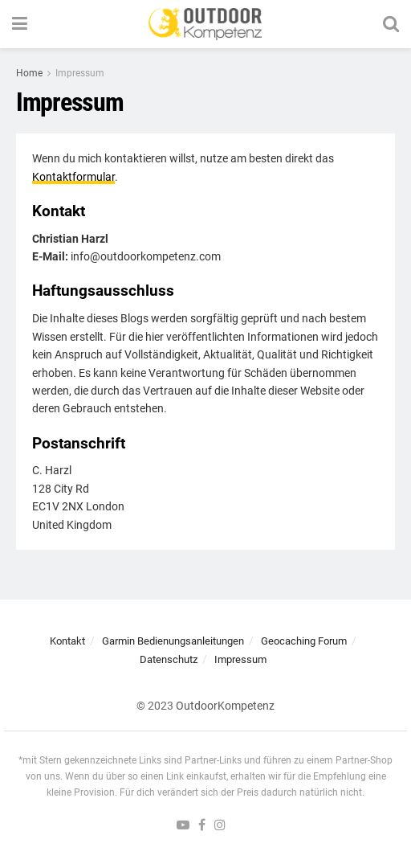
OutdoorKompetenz (225, 706)
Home (29, 73)
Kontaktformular (73, 177)
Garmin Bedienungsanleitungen (173, 641)
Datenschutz (169, 659)
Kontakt (67, 641)
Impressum (80, 73)
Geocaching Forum (304, 641)
